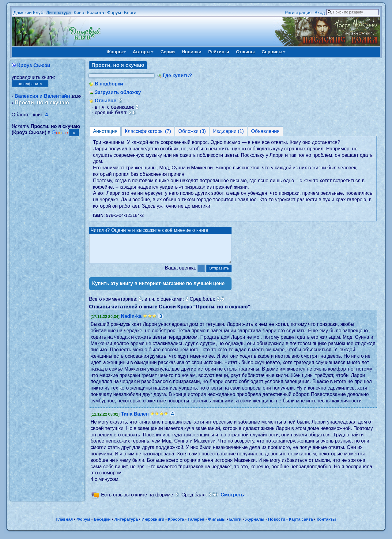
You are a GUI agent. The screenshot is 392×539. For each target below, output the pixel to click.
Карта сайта (301, 525)
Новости (277, 525)
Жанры (116, 52)
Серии (168, 52)
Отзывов (106, 101)
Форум (114, 12)
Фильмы (217, 525)
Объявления (265, 131)
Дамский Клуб (28, 12)
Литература (59, 12)
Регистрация (298, 12)
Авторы (143, 52)
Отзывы (245, 52)
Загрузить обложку (118, 92)
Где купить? (177, 75)
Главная (64, 525)
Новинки (191, 52)
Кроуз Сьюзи (34, 65)
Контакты (326, 525)
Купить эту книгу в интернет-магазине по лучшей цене (158, 289)
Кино (79, 12)
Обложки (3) (192, 131)
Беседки (102, 525)
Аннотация (105, 131)
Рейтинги (219, 52)
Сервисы (273, 52)
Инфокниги (153, 525)
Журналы (255, 525)
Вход (320, 12)
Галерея (196, 525)
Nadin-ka (131, 322)
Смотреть (232, 500)
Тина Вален (135, 419)
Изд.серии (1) (228, 131)
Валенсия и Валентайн (42, 96)
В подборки (109, 84)
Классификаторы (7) (148, 131)
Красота (96, 12)
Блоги (130, 12)
